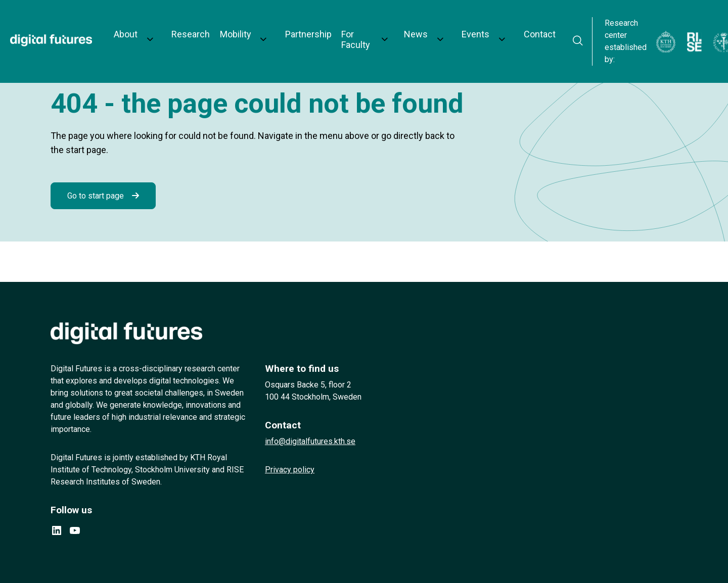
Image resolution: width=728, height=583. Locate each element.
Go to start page (96, 196)
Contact (493, 26)
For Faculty (337, 26)
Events (441, 26)
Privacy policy (290, 470)
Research (186, 26)
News (393, 26)
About (133, 26)
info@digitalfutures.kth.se (310, 441)
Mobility (227, 26)
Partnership (287, 26)
